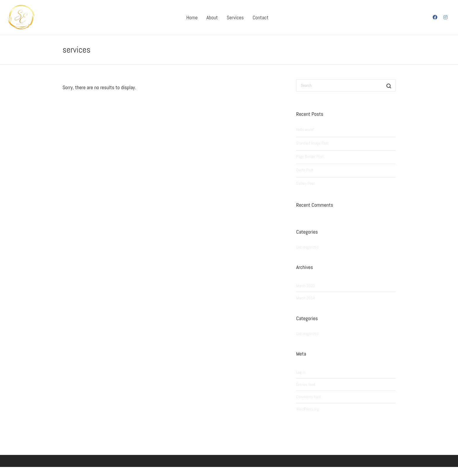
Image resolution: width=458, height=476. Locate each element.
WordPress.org (307, 409)
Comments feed (308, 397)
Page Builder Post (310, 156)
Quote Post (305, 170)
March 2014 (306, 298)
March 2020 (306, 286)
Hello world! (305, 130)
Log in (301, 372)
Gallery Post (306, 183)
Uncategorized (307, 247)
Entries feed (306, 384)
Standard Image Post (312, 143)
